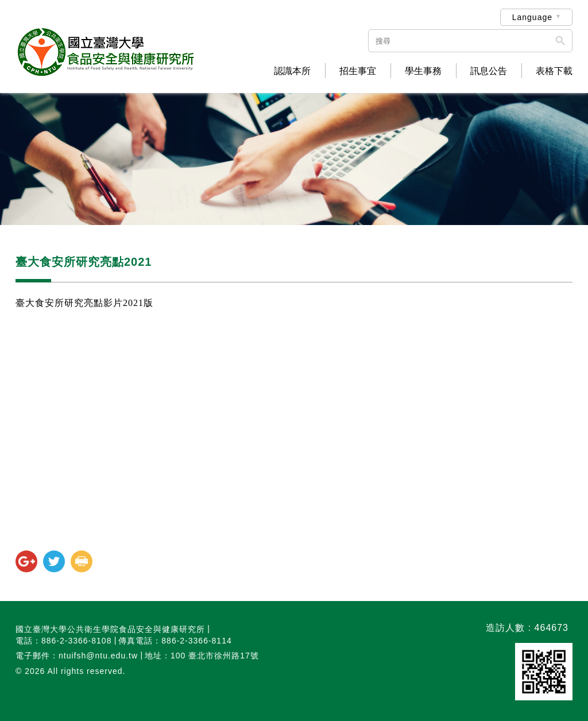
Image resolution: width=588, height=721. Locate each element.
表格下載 (554, 71)
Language (532, 17)
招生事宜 (358, 71)
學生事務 (423, 71)
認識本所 (292, 71)
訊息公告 (489, 71)
